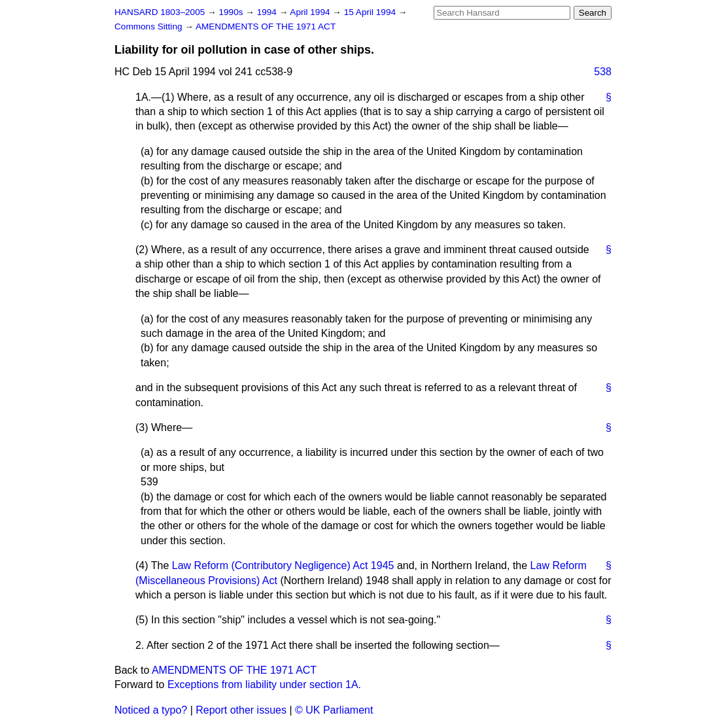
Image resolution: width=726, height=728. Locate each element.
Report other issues (241, 710)
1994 (268, 12)
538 (603, 72)
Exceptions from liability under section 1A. (264, 685)
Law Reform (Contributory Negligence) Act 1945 (283, 565)
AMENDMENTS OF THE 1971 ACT (266, 26)
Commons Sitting (149, 26)
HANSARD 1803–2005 (160, 12)
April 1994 (311, 12)
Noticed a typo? (151, 710)
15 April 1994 (371, 12)
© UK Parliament (334, 710)
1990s (232, 12)
